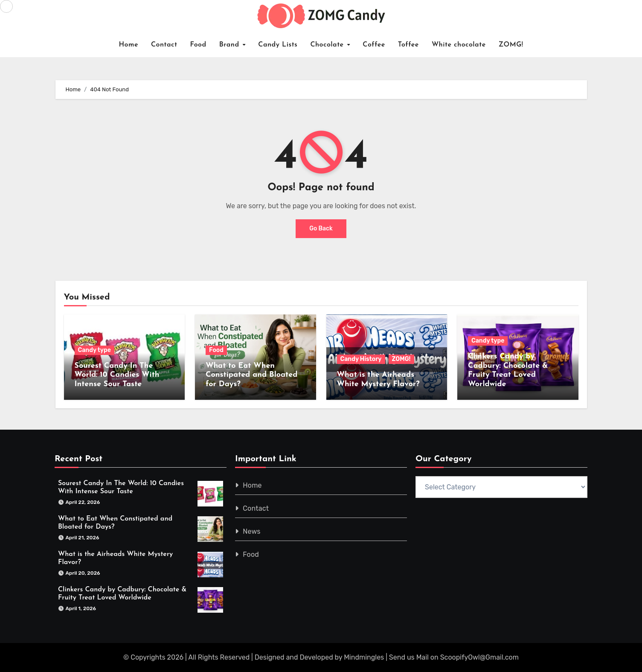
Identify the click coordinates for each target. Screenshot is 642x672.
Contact (164, 45)
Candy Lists (278, 45)
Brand (231, 45)
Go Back (321, 228)
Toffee (408, 45)
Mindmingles (364, 657)
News (251, 531)
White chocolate (459, 45)
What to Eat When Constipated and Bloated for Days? (251, 375)
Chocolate (328, 45)
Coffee (374, 45)
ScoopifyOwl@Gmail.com (479, 657)
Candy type (94, 350)
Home (128, 45)
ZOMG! (511, 45)
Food (198, 45)
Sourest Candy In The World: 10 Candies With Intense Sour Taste (117, 375)
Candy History (361, 359)
